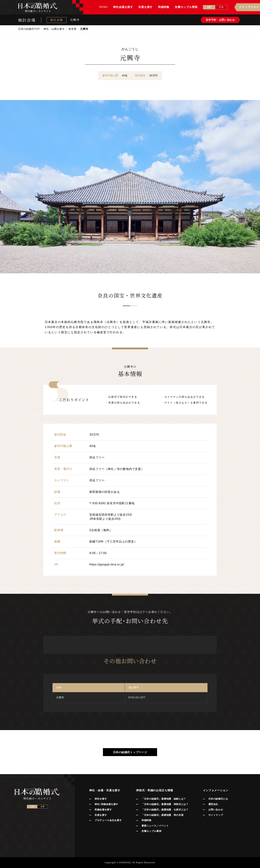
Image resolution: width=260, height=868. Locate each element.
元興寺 (75, 20)
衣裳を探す (101, 815)
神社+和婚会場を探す (106, 804)
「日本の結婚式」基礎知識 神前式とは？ (165, 804)
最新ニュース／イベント (155, 826)
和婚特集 (147, 820)
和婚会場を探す (103, 810)
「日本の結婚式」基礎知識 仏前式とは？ (165, 810)
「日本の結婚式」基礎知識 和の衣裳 (162, 815)
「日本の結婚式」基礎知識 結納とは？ (164, 799)
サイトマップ (216, 815)
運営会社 (213, 804)
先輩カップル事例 (151, 831)
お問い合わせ (216, 810)
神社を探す (101, 799)
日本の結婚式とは (218, 799)
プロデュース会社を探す (108, 820)
